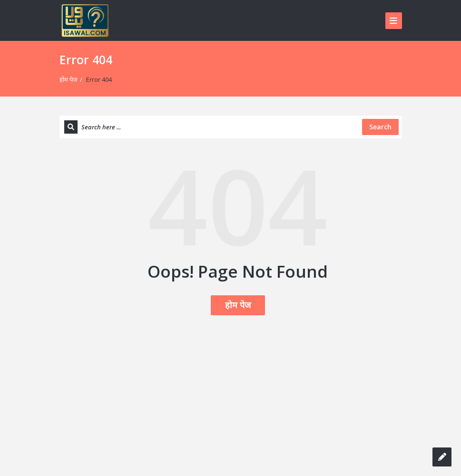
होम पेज (69, 79)
